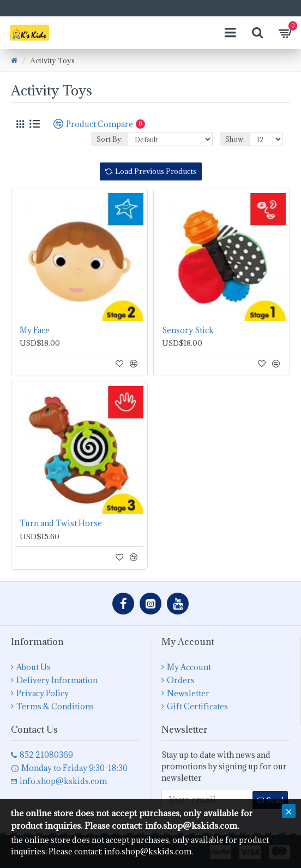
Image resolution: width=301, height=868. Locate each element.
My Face (35, 330)
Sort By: (110, 139)
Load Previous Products (156, 171)
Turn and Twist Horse (61, 523)
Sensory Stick (188, 330)
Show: (235, 139)
